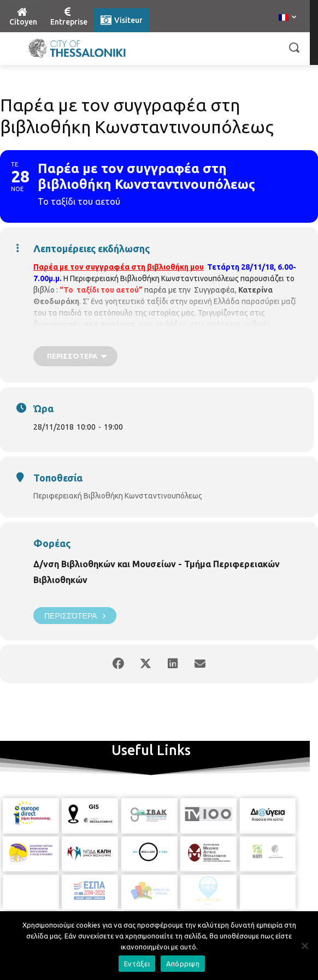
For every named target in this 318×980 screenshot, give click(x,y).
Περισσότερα (75, 616)
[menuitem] (287, 18)
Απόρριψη (183, 964)
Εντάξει (137, 964)
